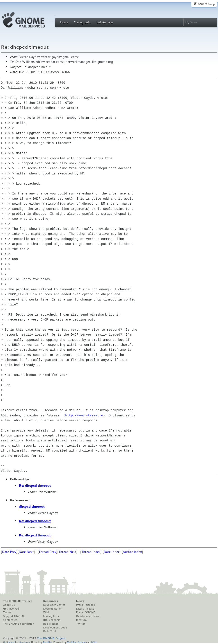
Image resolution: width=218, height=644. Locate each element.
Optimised (9, 642)
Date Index (112, 552)
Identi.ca (81, 620)
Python (82, 642)
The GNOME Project (18, 601)
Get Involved (11, 609)
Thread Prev (47, 552)
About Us (9, 605)
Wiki (46, 612)
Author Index (132, 552)
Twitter (80, 624)
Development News (88, 616)
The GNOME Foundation (19, 624)
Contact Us (10, 620)
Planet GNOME (86, 612)
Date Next (26, 552)
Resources (50, 601)
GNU (94, 642)
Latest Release (85, 609)
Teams (7, 612)
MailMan (72, 642)
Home (64, 22)
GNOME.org (206, 4)
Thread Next (67, 552)
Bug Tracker (51, 624)
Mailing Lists (82, 22)
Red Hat (47, 642)
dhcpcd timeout (32, 506)
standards (24, 642)
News (80, 601)
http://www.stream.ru (84, 415)
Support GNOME (14, 616)
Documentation (53, 609)
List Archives (105, 22)
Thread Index (91, 552)
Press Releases (85, 605)
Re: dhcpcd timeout (35, 486)
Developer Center (54, 605)
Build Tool (49, 631)
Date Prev (9, 552)
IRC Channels (52, 620)
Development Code (55, 628)
